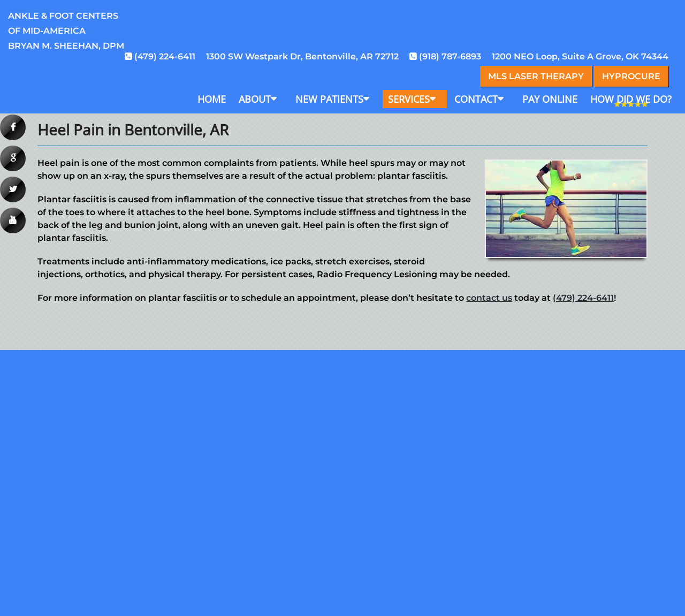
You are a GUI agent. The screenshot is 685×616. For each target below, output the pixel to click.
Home (212, 99)
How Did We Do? (631, 99)
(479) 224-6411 (165, 56)
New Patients (329, 99)
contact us (489, 298)
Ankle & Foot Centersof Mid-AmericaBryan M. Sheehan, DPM (66, 31)
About (255, 99)
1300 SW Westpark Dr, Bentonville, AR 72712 (302, 56)
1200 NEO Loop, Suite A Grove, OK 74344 (580, 56)
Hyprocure (631, 76)
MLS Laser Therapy (536, 76)
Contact (476, 99)
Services (409, 99)
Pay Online (550, 99)
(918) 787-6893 (450, 56)
